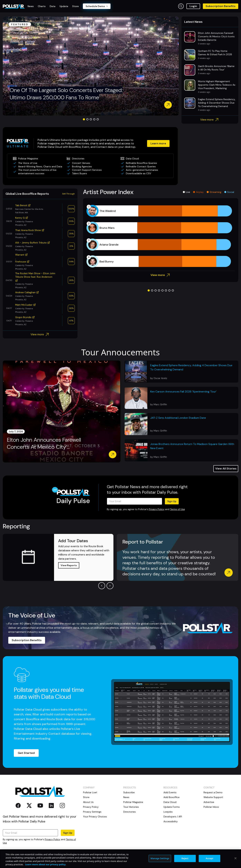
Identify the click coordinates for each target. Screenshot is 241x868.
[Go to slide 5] (98, 119)
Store (86, 797)
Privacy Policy (157, 509)
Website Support (213, 797)
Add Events (170, 792)
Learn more (158, 143)
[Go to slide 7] (169, 290)
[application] (161, 236)
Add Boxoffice (172, 797)
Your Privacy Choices (95, 817)
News (126, 797)
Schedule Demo (97, 6)
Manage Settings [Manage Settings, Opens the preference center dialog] (160, 858)
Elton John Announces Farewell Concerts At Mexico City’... (44, 443)
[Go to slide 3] (91, 119)
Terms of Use (177, 509)
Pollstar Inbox (211, 807)
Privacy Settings (92, 812)
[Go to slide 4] (94, 119)
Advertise (209, 802)
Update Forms (172, 807)
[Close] (235, 858)
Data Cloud (170, 802)
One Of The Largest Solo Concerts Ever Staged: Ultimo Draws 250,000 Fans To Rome (66, 94)
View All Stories (226, 469)
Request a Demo (213, 792)
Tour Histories (131, 807)
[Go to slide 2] (87, 119)
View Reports (69, 565)
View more (210, 120)
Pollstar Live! (90, 792)
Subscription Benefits (221, 6)
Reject (185, 858)
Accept (210, 858)
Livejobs (168, 812)
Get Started (26, 753)
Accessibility (171, 821)
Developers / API (173, 817)
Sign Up (172, 501)
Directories (129, 812)
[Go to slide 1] (84, 119)
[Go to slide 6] (166, 290)
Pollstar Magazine (133, 802)
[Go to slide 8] (173, 290)
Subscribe (129, 792)
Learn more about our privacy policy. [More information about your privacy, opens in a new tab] (45, 864)
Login (193, 6)
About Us (88, 802)
